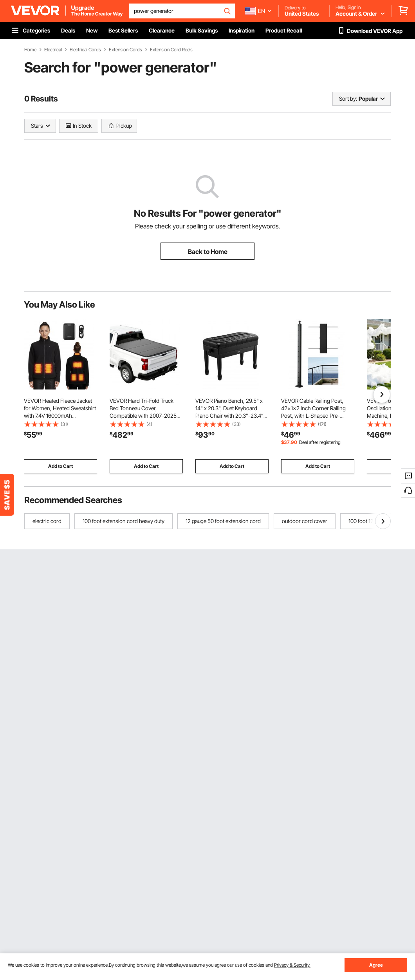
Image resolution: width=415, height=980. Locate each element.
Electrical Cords (85, 50)
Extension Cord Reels (171, 50)
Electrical (53, 50)
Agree (376, 965)
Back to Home (208, 252)
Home (30, 50)
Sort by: (348, 99)
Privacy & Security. (292, 965)
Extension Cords (125, 50)
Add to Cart (60, 466)
